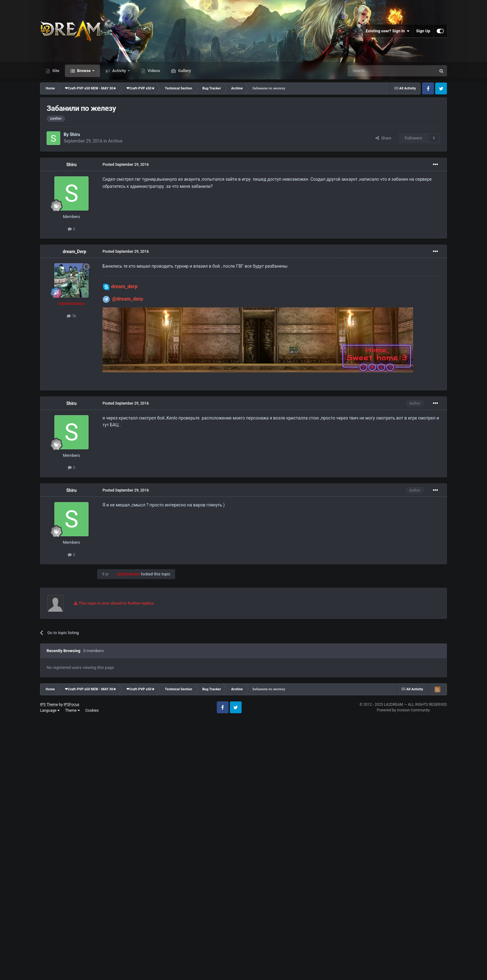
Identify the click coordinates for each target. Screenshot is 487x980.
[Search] (377, 71)
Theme (73, 710)
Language (50, 710)
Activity (119, 71)
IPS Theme (49, 705)
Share (383, 138)
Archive (115, 141)
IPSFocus (71, 705)
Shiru (75, 134)
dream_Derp (75, 252)
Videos (153, 71)
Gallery (184, 71)
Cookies (92, 710)
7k (71, 316)
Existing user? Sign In (388, 31)
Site (55, 71)
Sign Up (423, 31)
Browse (84, 71)
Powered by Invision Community (403, 710)
